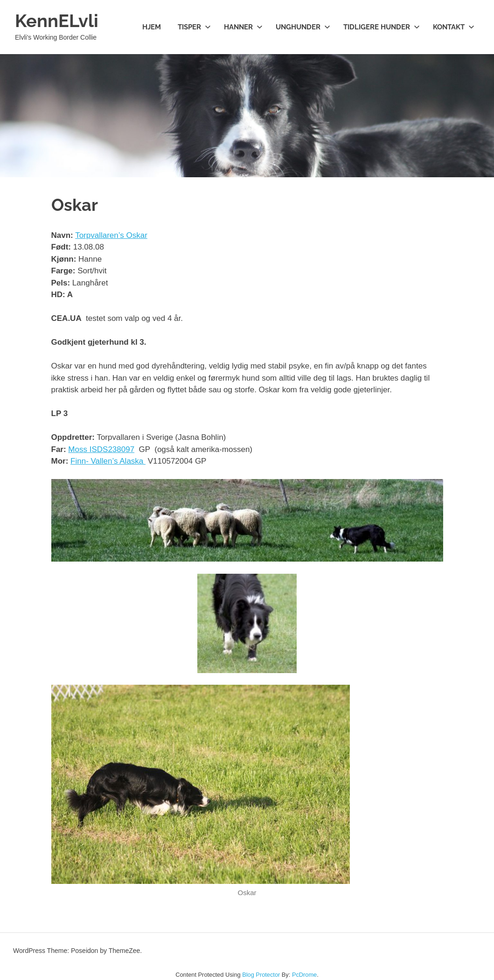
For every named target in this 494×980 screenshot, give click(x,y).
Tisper (194, 27)
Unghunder (303, 27)
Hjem (152, 27)
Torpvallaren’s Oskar (111, 235)
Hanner (243, 27)
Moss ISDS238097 (101, 449)
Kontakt (454, 27)
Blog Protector (261, 975)
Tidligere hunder (382, 27)
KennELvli (57, 21)
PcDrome (304, 975)
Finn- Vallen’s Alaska (108, 461)
